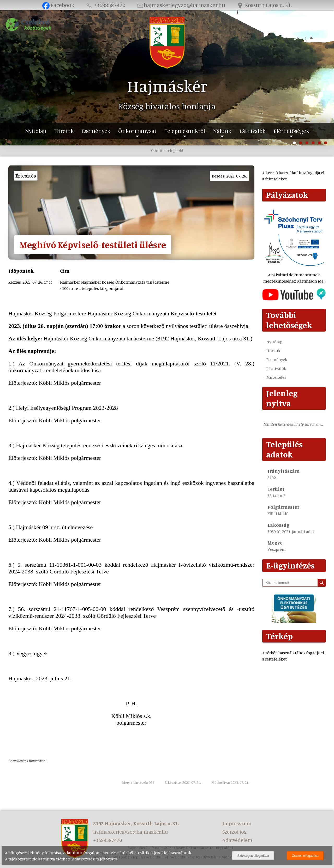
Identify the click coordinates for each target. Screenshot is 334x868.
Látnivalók (252, 131)
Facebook (58, 5)
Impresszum (237, 823)
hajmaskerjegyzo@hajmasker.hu (181, 5)
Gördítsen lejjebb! (167, 150)
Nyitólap (36, 131)
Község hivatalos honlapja (167, 106)
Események (96, 131)
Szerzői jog (235, 832)
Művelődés (276, 377)
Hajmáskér (167, 86)
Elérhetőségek (291, 131)
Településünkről (185, 131)
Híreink (64, 131)
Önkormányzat (137, 131)
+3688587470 (105, 5)
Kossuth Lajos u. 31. (264, 5)
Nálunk (222, 131)
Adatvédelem (237, 840)
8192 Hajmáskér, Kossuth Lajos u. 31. (136, 823)
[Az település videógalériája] (294, 299)
